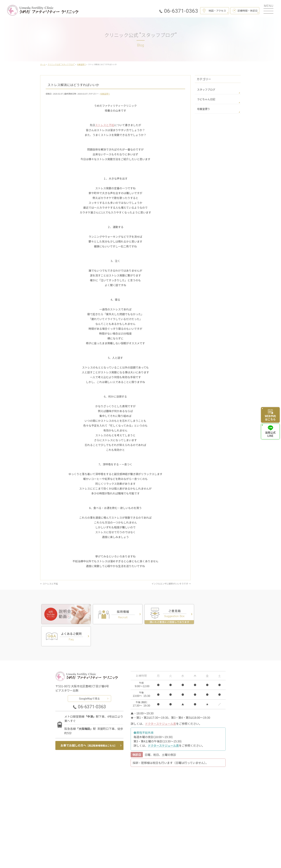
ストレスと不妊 (105, 125)
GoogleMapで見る (89, 676)
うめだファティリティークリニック (139, 861)
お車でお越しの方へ (89, 723)
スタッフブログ (206, 89)
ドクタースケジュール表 (160, 701)
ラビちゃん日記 (206, 99)
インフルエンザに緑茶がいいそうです (171, 583)
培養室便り (105, 94)
